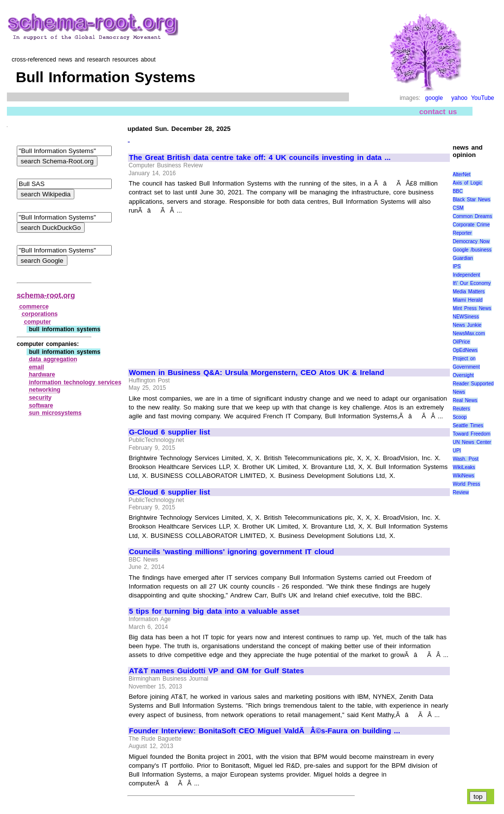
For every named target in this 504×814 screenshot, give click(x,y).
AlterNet (462, 174)
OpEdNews (465, 350)
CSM (458, 208)
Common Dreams (472, 216)
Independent (467, 275)
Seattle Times (468, 425)
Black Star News (472, 200)
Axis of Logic (468, 183)
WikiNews (464, 476)
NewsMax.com (469, 333)
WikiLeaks (464, 467)
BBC (458, 191)
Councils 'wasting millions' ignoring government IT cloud (232, 552)
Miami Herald (468, 300)
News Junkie (467, 325)
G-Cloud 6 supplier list (170, 432)
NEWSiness (466, 317)
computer (38, 322)
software (41, 406)
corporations (40, 314)
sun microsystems (55, 413)
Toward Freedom (472, 434)
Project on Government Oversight (466, 367)
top (478, 797)
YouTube (483, 98)
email (37, 367)
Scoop (460, 417)
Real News (465, 400)
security (40, 398)
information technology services (75, 382)
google (434, 98)
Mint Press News (472, 308)
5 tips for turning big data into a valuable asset (214, 611)
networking (45, 390)
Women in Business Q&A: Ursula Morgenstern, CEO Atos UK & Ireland (257, 373)
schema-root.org (46, 295)
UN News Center (472, 442)
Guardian (463, 258)
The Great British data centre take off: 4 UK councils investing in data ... (260, 157)
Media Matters (469, 292)
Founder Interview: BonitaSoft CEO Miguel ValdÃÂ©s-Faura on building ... (265, 731)
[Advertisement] (212, 287)
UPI (457, 451)
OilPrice (461, 342)
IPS (457, 266)
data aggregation (53, 359)
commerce (34, 307)
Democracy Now (471, 241)
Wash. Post (466, 459)
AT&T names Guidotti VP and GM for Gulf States (217, 671)
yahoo (459, 98)
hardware (42, 375)
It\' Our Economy (472, 283)
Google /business (472, 250)
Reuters (461, 409)
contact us (438, 111)
